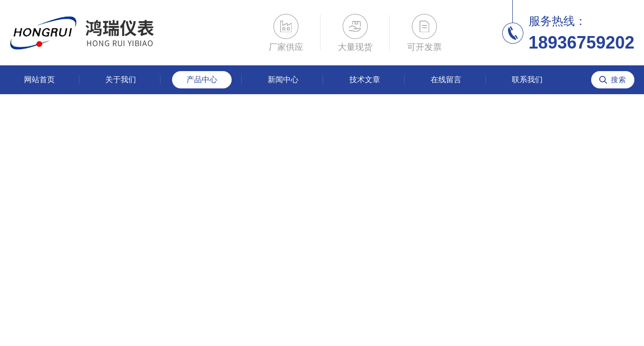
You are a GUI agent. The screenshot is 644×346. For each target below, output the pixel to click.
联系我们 (527, 80)
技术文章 (365, 80)
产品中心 (202, 80)
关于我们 (121, 80)
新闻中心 (283, 80)
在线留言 (446, 80)
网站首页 (39, 80)
